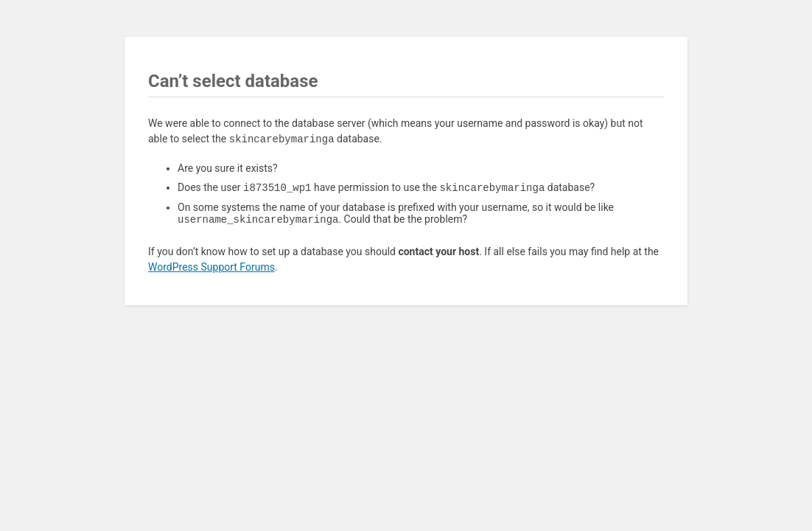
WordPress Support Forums (211, 270)
